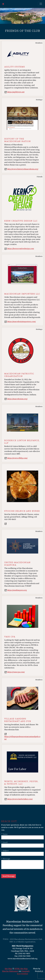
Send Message (9, 876)
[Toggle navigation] (41, 4)
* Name (4, 834)
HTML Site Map (21, 969)
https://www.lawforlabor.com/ (18, 799)
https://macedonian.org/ (16, 399)
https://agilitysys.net (14, 92)
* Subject (5, 851)
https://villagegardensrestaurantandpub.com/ (22, 736)
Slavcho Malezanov (10, 971)
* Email (4, 842)
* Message (6, 859)
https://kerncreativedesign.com (19, 249)
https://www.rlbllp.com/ (16, 458)
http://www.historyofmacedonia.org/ (21, 169)
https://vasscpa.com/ (14, 672)
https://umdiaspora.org (16, 590)
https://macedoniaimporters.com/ (20, 322)
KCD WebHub (22, 974)
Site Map (8, 969)
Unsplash (25, 971)
